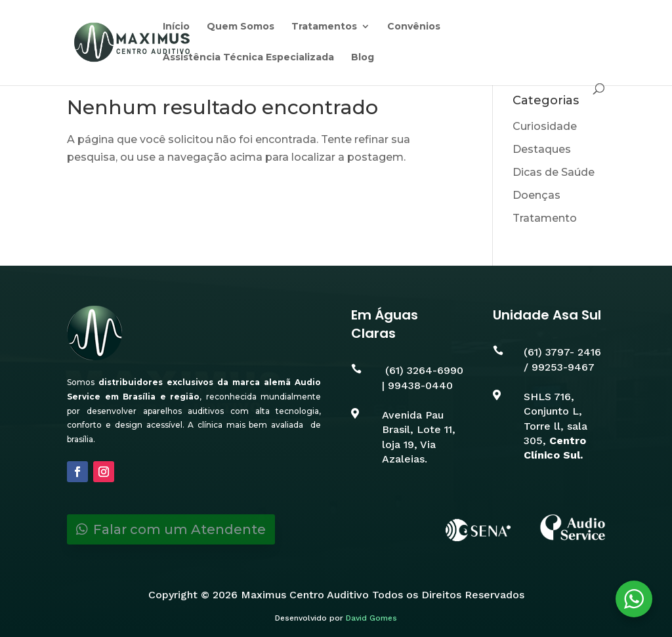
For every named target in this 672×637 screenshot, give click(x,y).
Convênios (414, 27)
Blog (363, 58)
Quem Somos (241, 27)
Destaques (542, 149)
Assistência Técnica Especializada (248, 58)
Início (176, 27)
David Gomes (371, 618)
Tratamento (545, 218)
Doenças (536, 195)
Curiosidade (545, 126)
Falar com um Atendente (179, 529)
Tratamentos (324, 27)
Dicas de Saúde (554, 172)
